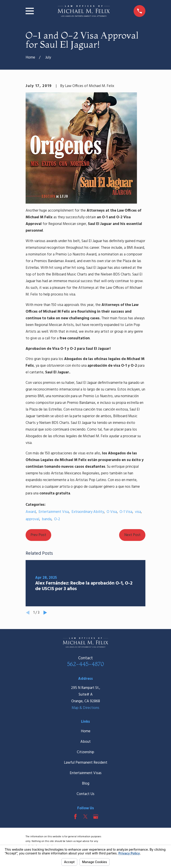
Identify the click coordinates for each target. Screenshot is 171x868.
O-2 (57, 519)
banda (47, 519)
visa (138, 512)
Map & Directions (85, 708)
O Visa (112, 512)
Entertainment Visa (54, 512)
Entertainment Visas (86, 773)
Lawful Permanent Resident (86, 763)
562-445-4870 (86, 664)
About (85, 742)
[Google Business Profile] (96, 816)
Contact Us (85, 794)
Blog (86, 784)
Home (86, 731)
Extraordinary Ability (88, 512)
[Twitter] (85, 816)
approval (32, 519)
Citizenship (85, 752)
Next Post (132, 535)
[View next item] (45, 613)
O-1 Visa (126, 512)
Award (31, 512)
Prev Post (38, 535)
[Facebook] (75, 816)
